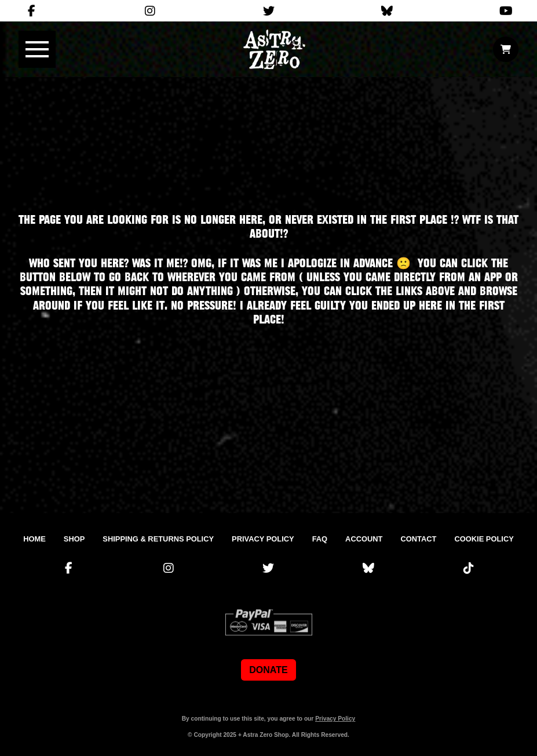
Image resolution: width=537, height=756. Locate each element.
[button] (37, 49)
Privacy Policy (335, 719)
